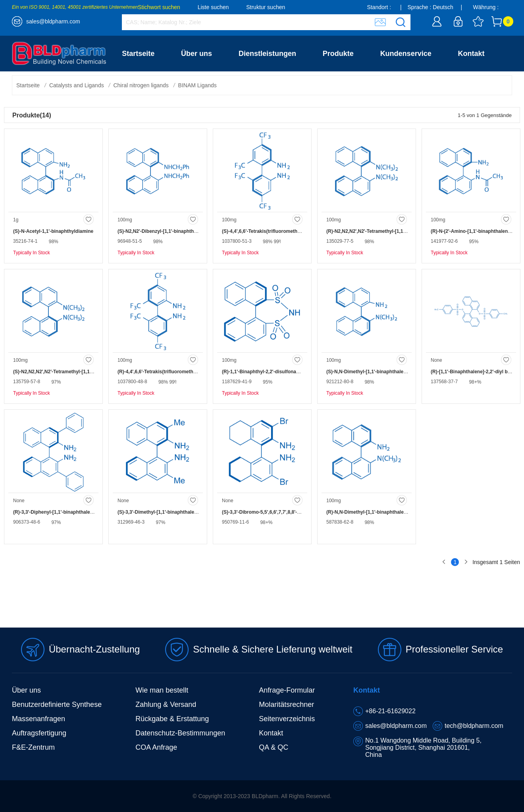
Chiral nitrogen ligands (141, 85)
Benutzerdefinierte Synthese (57, 705)
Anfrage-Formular (287, 690)
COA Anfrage (156, 747)
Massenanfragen (39, 719)
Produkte (338, 54)
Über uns (196, 54)
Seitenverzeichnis (287, 719)
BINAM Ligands (197, 85)
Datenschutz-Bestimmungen (180, 733)
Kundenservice (406, 54)
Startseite (138, 54)
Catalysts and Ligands (77, 85)
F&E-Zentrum (33, 747)
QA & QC (274, 747)
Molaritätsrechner (286, 705)
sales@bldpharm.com (53, 21)
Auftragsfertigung (39, 733)
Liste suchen (213, 7)
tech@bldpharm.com (474, 726)
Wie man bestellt (162, 690)
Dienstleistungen (267, 54)
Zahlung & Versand (166, 705)
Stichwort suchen (159, 7)
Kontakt (471, 54)
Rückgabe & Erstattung (172, 719)
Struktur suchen (266, 7)
